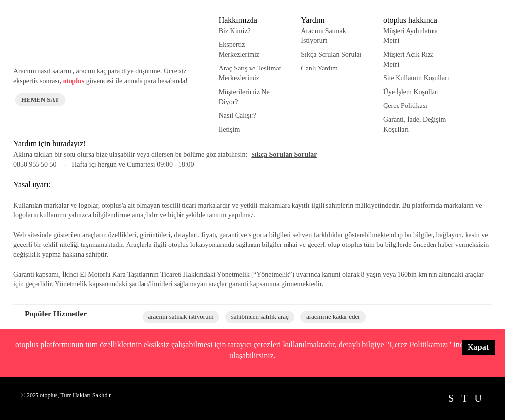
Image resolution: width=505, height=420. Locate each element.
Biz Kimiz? (235, 31)
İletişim (230, 129)
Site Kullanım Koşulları (416, 78)
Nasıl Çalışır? (238, 116)
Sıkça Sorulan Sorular (331, 54)
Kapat (478, 347)
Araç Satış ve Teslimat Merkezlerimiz (250, 73)
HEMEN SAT (40, 99)
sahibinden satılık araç (260, 317)
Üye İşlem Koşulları (411, 92)
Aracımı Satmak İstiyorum (323, 36)
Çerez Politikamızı (419, 344)
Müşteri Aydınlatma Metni (411, 36)
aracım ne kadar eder (333, 317)
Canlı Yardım (319, 68)
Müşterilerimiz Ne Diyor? (244, 97)
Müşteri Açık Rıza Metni (409, 59)
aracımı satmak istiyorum (181, 317)
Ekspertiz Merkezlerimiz (239, 50)
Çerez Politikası (405, 106)
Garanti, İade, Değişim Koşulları (415, 124)
